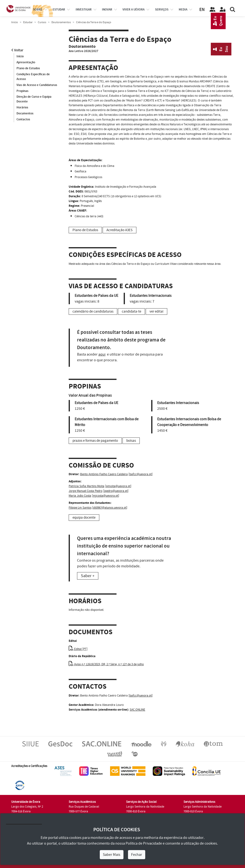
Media (183, 10)
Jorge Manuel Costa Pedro (86, 491)
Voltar (17, 50)
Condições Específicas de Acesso (33, 77)
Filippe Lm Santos (80, 508)
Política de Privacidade (144, 843)
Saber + (88, 576)
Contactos (23, 120)
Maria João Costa (80, 496)
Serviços (162, 10)
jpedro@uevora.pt (116, 491)
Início (15, 22)
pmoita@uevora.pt (118, 486)
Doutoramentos (61, 22)
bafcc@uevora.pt (141, 474)
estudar (59, 10)
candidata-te (131, 312)
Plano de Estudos (28, 68)
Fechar (137, 855)
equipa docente (84, 518)
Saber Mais (112, 855)
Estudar (28, 22)
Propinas (22, 91)
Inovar (107, 10)
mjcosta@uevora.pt (106, 496)
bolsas (131, 441)
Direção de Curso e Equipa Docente (34, 99)
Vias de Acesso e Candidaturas (37, 85)
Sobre (38, 10)
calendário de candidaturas (93, 312)
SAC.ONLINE (137, 710)
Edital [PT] (78, 649)
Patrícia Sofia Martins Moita (86, 486)
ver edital (156, 312)
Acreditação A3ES (120, 230)
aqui (102, 354)
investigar (84, 10)
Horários (22, 108)
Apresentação (26, 62)
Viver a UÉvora (134, 10)
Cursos (42, 22)
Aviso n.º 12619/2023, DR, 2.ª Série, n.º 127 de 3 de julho (106, 664)
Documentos (25, 114)
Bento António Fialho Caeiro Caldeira (104, 474)
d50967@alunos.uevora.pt (110, 508)
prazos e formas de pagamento (95, 441)
